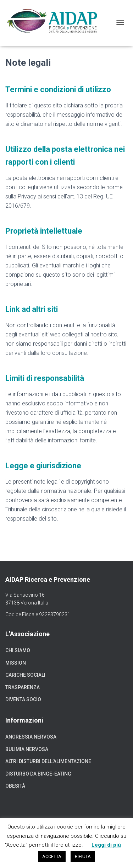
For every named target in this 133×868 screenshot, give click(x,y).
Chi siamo (18, 650)
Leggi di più (106, 845)
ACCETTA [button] (52, 856)
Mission (16, 663)
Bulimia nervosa (27, 749)
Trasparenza (23, 687)
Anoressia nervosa (31, 737)
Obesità (15, 786)
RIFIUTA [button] (83, 856)
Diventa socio (23, 699)
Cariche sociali (25, 675)
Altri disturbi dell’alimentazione (48, 761)
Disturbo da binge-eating (38, 774)
